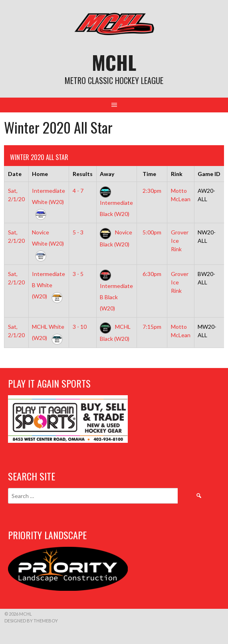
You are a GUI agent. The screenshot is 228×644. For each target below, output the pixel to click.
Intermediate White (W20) (49, 202)
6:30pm (152, 274)
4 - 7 (78, 191)
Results (83, 174)
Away (107, 174)
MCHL (114, 62)
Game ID (209, 174)
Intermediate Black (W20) (116, 202)
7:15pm (152, 327)
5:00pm (152, 232)
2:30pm (152, 191)
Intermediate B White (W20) (49, 285)
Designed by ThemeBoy (31, 621)
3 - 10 (80, 327)
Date (15, 174)
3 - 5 (78, 274)
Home (40, 174)
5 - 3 (78, 232)
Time (149, 174)
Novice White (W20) (48, 243)
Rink (177, 174)
